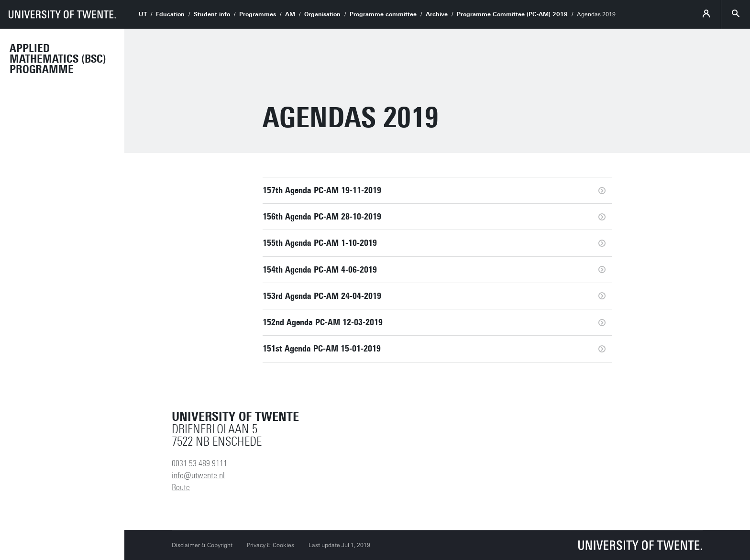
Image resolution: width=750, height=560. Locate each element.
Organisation (322, 14)
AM (290, 14)
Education (170, 14)
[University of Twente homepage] (62, 14)
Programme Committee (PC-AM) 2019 (512, 14)
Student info (212, 14)
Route (181, 487)
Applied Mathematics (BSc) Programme (58, 59)
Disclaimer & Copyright (202, 545)
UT (143, 14)
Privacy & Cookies (270, 545)
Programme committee (383, 14)
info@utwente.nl (198, 475)
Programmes (258, 14)
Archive (437, 14)
